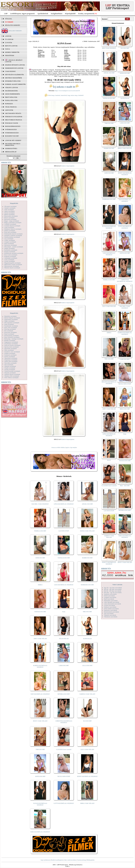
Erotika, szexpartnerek (86, 14)
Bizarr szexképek (9, 218)
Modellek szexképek (10, 316)
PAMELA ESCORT (40, 531)
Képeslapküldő (70, 14)
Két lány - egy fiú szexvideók (113, 592)
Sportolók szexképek (11, 348)
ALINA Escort (87, 639)
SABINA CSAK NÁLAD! (87, 694)
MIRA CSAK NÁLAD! (87, 803)
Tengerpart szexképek (11, 360)
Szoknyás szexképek (10, 355)
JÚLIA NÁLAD (64, 639)
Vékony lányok (12, 87)
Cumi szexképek (9, 227)
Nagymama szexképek (11, 319)
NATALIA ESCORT (64, 558)
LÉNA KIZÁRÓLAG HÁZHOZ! (64, 504)
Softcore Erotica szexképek (12, 345)
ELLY (109, 460)
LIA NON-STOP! (64, 531)
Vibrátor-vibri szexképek (12, 376)
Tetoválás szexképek (10, 363)
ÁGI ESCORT (87, 721)
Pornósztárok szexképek (12, 336)
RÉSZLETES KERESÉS (13, 25)
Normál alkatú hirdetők (15, 84)
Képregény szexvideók (111, 601)
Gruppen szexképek (10, 242)
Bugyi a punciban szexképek (13, 222)
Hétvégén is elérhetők (14, 75)
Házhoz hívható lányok (15, 65)
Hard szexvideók (109, 599)
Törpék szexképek (10, 368)
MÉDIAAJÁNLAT (11, 152)
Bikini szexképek (9, 214)
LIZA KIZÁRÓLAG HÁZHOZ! (64, 585)
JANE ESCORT (40, 558)
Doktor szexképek (10, 231)
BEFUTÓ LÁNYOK (11, 46)
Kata (64, 612)
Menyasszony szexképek (12, 266)
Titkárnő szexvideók (110, 615)
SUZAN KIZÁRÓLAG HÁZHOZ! (40, 804)
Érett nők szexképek (10, 232)
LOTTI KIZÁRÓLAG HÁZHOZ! (64, 803)
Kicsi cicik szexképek (11, 255)
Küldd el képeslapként (68, 166)
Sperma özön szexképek (11, 347)
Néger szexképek (9, 321)
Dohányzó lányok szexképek (13, 229)
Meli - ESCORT (125, 486)
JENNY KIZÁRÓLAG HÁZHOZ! (87, 776)
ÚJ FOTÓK (9, 43)
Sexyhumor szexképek (11, 344)
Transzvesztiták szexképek (12, 371)
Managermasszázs (13, 126)
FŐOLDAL (9, 19)
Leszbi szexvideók (110, 605)
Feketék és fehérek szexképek (13, 235)
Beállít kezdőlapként (57, 860)
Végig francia (11, 107)
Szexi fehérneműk (12, 94)
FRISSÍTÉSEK (10, 55)
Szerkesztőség (81, 860)
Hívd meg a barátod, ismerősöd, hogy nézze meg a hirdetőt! (64, 95)
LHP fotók (9, 110)
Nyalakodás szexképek (11, 326)
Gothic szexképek (10, 240)
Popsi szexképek (9, 334)
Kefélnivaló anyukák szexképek (14, 253)
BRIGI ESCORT (125, 409)
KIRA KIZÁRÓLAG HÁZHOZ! (40, 832)
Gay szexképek (9, 239)
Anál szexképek (9, 210)
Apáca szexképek (9, 211)
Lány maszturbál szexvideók (112, 604)
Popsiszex (9, 104)
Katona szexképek (10, 252)
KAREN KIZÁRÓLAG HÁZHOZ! (40, 666)
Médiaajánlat (90, 860)
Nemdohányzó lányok (14, 68)
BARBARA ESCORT (87, 585)
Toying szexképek (10, 369)
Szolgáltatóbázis (57, 14)
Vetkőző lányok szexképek (12, 374)
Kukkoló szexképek (10, 256)
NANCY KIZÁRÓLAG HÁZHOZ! (109, 563)
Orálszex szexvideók (110, 607)
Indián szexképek (9, 248)
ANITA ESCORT (40, 776)
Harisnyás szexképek (11, 245)
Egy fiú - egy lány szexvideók (113, 588)
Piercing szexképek (10, 329)
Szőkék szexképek (10, 353)
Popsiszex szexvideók (110, 610)
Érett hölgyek (11, 97)
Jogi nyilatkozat (45, 860)
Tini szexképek (9, 365)
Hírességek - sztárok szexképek (14, 247)
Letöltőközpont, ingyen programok (22, 14)
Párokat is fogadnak (14, 117)
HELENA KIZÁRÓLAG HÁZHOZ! (109, 383)
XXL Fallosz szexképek (11, 378)
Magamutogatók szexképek (12, 263)
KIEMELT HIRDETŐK (12, 52)
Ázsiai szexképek (9, 213)
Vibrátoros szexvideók (111, 617)
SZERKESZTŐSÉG (11, 148)
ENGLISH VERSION (15, 31)
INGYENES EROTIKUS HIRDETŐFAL (13, 144)
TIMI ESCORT (40, 749)
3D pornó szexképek (10, 206)
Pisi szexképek (9, 331)
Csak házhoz (10, 71)
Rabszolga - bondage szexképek (14, 339)
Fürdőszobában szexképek (12, 237)
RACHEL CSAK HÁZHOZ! (40, 504)
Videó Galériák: (117, 585)
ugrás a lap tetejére (71, 447)
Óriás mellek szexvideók (111, 609)
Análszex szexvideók (110, 594)
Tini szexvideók (109, 613)
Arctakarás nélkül (13, 113)
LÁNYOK (8, 36)
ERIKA (40, 585)
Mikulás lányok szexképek (12, 268)
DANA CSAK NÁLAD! (87, 531)
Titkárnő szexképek (10, 366)
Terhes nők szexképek (11, 361)
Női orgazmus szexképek (12, 323)
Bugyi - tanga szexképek (12, 221)
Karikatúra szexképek (11, 250)
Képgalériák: (14, 203)
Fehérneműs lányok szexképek (13, 234)
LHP (6, 14)
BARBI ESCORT (87, 558)
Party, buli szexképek (11, 327)
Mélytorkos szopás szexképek (13, 264)
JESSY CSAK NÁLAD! (40, 721)
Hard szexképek (9, 243)
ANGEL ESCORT (87, 504)
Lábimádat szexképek (11, 258)
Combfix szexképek (10, 224)
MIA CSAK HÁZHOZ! (109, 48)
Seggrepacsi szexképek (11, 342)
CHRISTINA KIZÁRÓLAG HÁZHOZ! (64, 722)
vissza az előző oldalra (58, 447)
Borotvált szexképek (10, 219)
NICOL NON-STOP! (64, 776)
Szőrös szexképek (10, 357)
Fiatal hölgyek (11, 100)
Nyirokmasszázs (12, 133)
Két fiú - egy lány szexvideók (113, 589)
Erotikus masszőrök (14, 78)
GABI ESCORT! (125, 359)
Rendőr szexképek (10, 340)
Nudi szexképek (9, 324)
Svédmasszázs (11, 129)
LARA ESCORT (64, 665)
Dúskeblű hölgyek (13, 81)
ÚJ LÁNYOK (9, 39)
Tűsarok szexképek (10, 373)
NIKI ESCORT (87, 612)
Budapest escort (12, 136)
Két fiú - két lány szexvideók (113, 591)
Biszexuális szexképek (11, 216)
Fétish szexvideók (109, 596)
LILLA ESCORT (87, 665)
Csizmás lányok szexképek (12, 226)
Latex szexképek (9, 260)
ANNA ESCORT (125, 73)
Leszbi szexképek (10, 261)
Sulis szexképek (9, 350)
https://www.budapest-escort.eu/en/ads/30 (67, 91)
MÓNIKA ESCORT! (64, 694)
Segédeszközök (11, 91)
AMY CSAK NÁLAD (40, 639)
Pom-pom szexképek (11, 332)
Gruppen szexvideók (110, 597)
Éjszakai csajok (12, 123)
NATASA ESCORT (40, 612)
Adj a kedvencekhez (70, 860)
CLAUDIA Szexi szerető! (64, 749)
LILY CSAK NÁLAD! (87, 749)
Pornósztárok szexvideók (111, 612)
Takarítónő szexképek (11, 358)
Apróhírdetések (43, 14)
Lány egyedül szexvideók (112, 602)
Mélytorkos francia (14, 120)
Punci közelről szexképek (12, 337)
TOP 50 (7, 49)
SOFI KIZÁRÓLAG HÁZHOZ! (40, 694)
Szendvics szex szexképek (12, 352)
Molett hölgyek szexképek (12, 318)
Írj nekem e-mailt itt (64, 87)
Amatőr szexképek (10, 208)
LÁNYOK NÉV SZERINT (13, 140)
